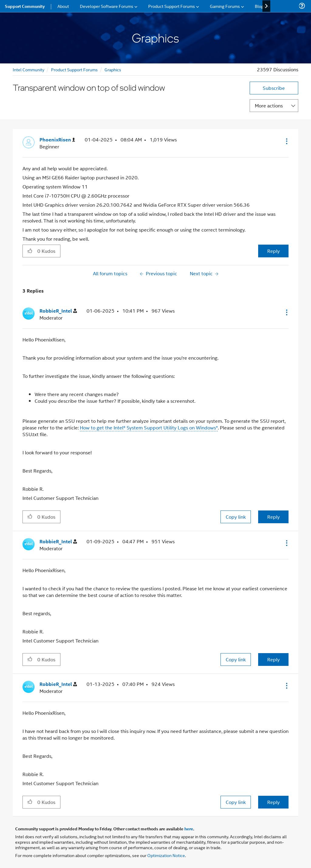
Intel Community (29, 69)
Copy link (236, 517)
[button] (286, 141)
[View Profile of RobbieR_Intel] (58, 311)
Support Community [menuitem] (25, 6)
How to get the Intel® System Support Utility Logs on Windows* (149, 427)
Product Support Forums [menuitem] (172, 6)
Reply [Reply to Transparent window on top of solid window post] (273, 251)
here (189, 829)
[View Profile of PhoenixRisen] (57, 140)
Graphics (113, 69)
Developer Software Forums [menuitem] (107, 6)
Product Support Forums (74, 69)
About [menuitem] (63, 6)
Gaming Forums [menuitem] (225, 6)
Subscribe (274, 88)
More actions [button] (269, 105)
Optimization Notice (166, 855)
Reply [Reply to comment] (273, 517)
